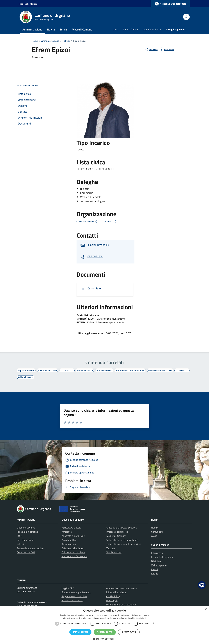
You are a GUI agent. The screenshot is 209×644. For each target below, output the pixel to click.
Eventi (155, 569)
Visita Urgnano (159, 565)
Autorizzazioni (69, 544)
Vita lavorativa (114, 552)
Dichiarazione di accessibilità (121, 605)
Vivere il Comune (82, 29)
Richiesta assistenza (72, 600)
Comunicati (157, 532)
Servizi (63, 29)
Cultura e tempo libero (73, 552)
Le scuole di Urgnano (162, 557)
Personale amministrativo (30, 548)
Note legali (112, 600)
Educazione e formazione (74, 556)
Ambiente (67, 532)
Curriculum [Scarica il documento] (94, 288)
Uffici (116, 29)
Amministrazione (32, 29)
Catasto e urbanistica (73, 548)
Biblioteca (156, 561)
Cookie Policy (113, 596)
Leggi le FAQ (68, 588)
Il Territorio (157, 553)
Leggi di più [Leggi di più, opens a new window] (141, 618)
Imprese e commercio (117, 532)
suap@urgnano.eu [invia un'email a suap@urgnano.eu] (98, 245)
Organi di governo (26, 528)
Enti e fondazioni (25, 540)
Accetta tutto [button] (105, 632)
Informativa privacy (116, 592)
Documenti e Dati (26, 552)
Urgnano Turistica (152, 29)
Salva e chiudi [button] (80, 632)
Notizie (155, 528)
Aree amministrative (27, 532)
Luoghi (155, 573)
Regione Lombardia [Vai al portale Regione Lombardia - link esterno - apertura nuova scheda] (28, 4)
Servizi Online (130, 29)
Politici (20, 544)
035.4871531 (95, 256)
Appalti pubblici (70, 540)
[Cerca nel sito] (186, 17)
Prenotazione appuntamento (76, 592)
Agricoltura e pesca (71, 528)
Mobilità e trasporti (116, 536)
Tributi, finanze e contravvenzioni (124, 544)
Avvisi (154, 536)
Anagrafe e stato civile (73, 536)
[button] (202, 585)
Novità (51, 29)
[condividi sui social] (151, 49)
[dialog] (105, 625)
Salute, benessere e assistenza (122, 540)
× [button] (206, 609)
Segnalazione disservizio (74, 596)
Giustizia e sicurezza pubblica (121, 528)
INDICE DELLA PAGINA (37, 86)
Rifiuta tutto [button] (129, 632)
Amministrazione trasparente (121, 588)
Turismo (111, 548)
